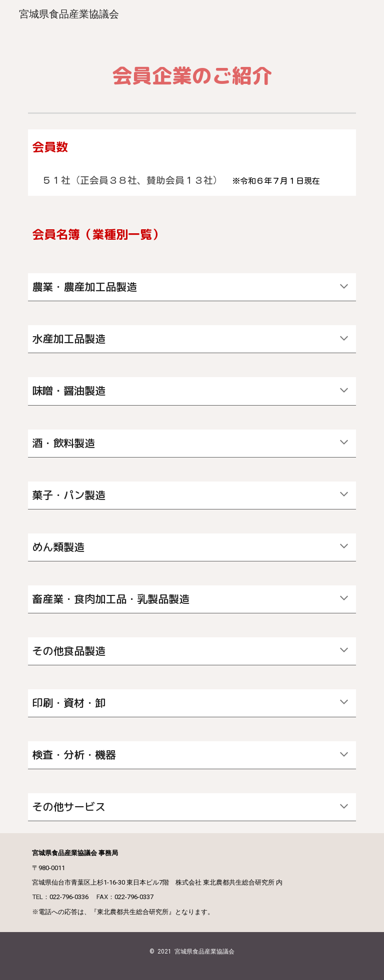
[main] (192, 69)
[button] (344, 287)
